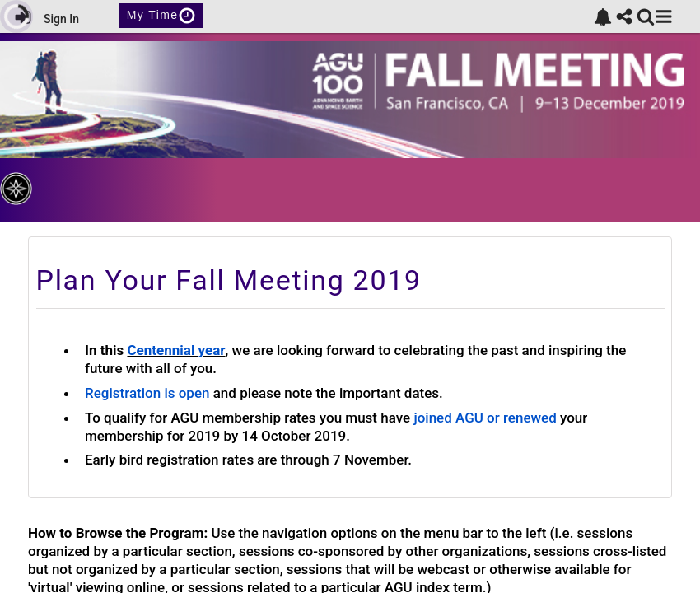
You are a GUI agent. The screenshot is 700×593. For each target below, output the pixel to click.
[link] (603, 17)
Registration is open (147, 393)
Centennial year (176, 350)
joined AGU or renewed (485, 418)
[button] (664, 16)
